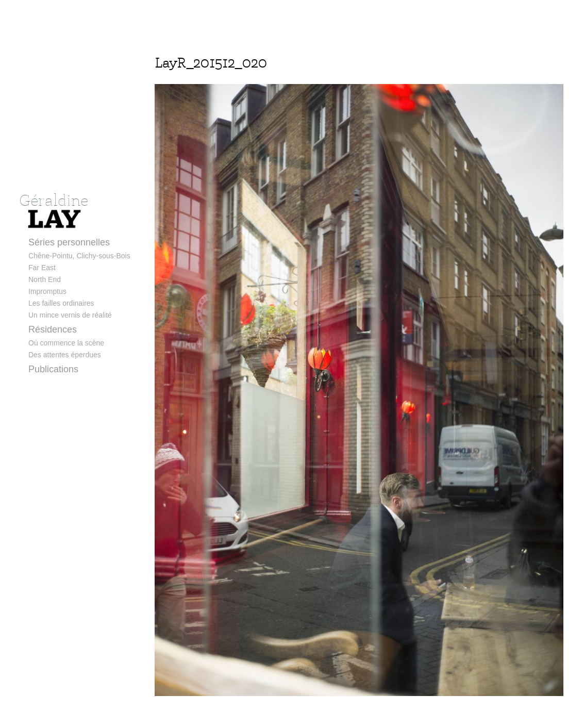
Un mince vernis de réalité (70, 315)
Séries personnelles (69, 242)
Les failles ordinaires (61, 303)
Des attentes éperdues (65, 355)
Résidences (53, 329)
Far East (42, 268)
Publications (53, 369)
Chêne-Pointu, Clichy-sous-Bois (79, 256)
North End (45, 279)
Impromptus (47, 291)
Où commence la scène (66, 343)
